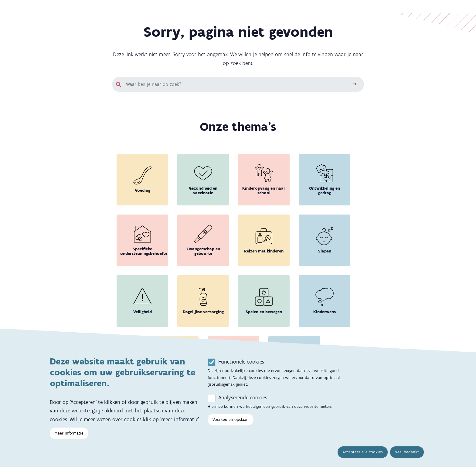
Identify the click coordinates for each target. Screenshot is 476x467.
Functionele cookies (241, 368)
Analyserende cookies (243, 404)
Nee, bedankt (407, 459)
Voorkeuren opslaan (231, 426)
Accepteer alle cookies (363, 459)
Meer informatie (69, 440)
